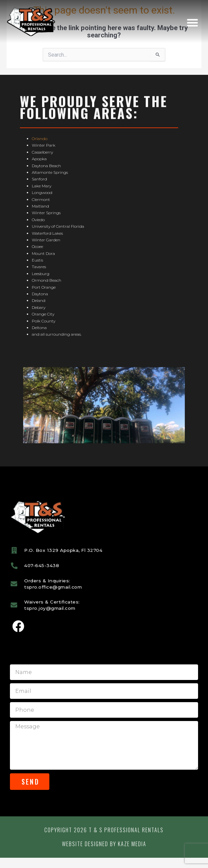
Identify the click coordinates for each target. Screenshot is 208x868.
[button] (192, 23)
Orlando (40, 149)
